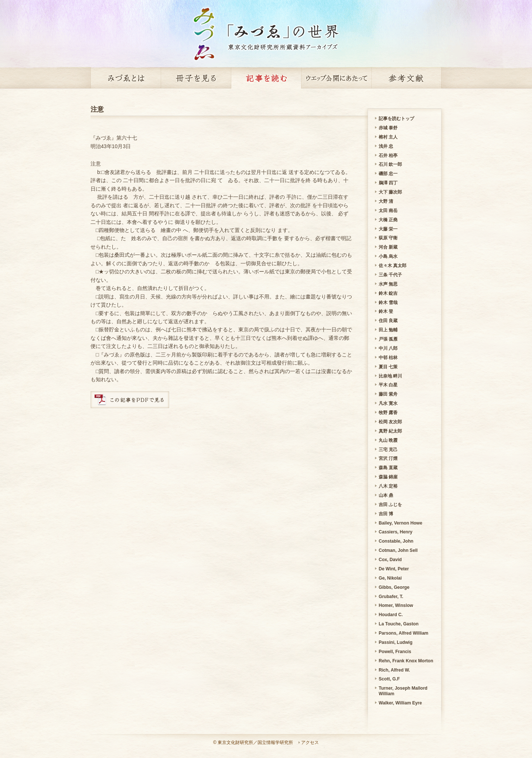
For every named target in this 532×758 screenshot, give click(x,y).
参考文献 (406, 78)
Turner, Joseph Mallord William (403, 691)
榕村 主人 (388, 137)
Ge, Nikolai (390, 578)
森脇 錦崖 (388, 477)
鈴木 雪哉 (388, 303)
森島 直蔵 (388, 468)
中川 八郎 (388, 348)
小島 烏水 (388, 256)
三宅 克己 (388, 450)
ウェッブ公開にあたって (336, 78)
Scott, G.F (389, 679)
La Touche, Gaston (399, 624)
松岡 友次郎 (390, 422)
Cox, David (390, 560)
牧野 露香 (388, 413)
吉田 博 (386, 514)
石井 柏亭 (388, 156)
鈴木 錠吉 (388, 293)
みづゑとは (126, 78)
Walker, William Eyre (400, 703)
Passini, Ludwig (395, 642)
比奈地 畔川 (390, 376)
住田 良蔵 (388, 321)
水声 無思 (388, 284)
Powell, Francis (395, 652)
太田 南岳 (388, 211)
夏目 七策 (388, 367)
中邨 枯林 (388, 358)
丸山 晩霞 (388, 440)
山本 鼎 (386, 495)
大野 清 (386, 201)
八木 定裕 (388, 486)
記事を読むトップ (396, 119)
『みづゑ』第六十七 (114, 138)
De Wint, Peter (394, 569)
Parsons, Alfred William (403, 633)
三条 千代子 (390, 275)
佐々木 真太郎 (393, 266)
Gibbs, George (394, 587)
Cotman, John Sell (398, 550)
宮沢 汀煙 (388, 458)
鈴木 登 (386, 311)
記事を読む (266, 78)
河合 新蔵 (388, 247)
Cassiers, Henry (395, 532)
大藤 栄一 (388, 229)
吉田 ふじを (390, 505)
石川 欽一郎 (390, 164)
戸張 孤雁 (388, 339)
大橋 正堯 (388, 220)
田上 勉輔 (388, 330)
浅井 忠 (386, 146)
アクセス (310, 742)
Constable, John (396, 541)
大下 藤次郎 (390, 192)
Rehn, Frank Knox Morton (406, 661)
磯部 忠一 (388, 174)
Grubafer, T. (391, 597)
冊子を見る (196, 78)
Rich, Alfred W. (394, 670)
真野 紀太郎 (390, 431)
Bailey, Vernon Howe (400, 523)
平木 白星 (388, 385)
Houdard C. (391, 615)
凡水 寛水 (388, 403)
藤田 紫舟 (388, 394)
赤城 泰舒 (388, 128)
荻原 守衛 (388, 238)
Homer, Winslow (396, 605)
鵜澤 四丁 (388, 183)
